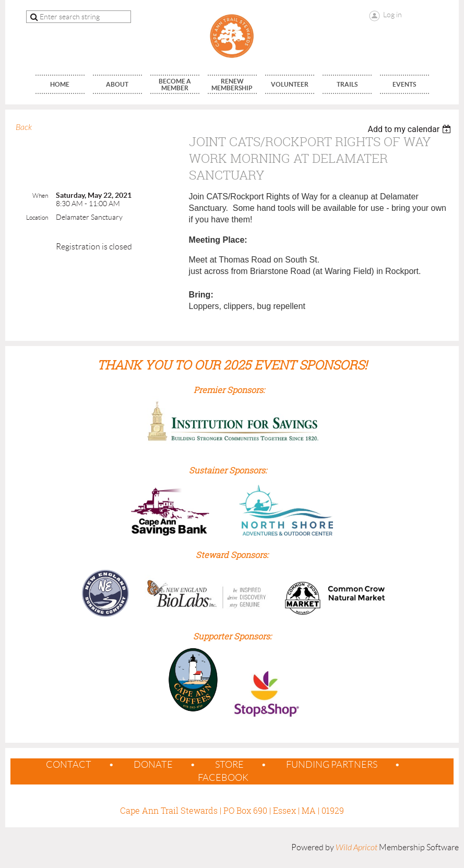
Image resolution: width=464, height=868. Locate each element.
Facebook (223, 778)
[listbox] (411, 129)
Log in (392, 15)
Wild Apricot (356, 848)
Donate (153, 765)
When (40, 195)
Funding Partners (332, 765)
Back (24, 127)
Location (37, 217)
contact (69, 765)
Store (229, 765)
